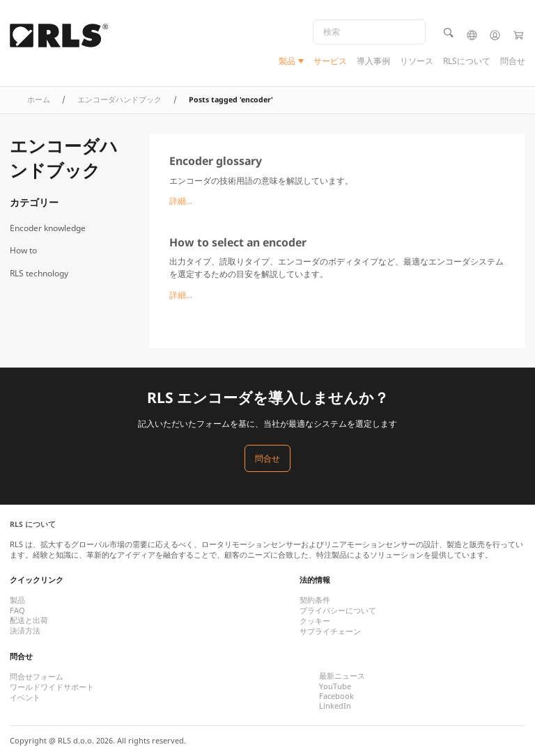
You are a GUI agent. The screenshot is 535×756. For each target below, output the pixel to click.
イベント (25, 698)
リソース (417, 61)
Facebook (336, 696)
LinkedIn (335, 706)
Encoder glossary (216, 161)
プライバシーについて (338, 611)
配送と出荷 (29, 620)
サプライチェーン (330, 631)
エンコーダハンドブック (119, 100)
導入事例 (373, 61)
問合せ (513, 61)
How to (23, 250)
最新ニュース (342, 676)
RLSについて (467, 61)
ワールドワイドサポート (52, 687)
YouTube (335, 686)
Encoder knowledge (48, 228)
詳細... (181, 201)
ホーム (39, 100)
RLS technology (39, 273)
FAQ (17, 611)
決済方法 (25, 631)
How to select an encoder (238, 242)
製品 (287, 61)
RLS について (33, 524)
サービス (330, 61)
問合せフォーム (37, 677)
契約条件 (315, 600)
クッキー (315, 621)
